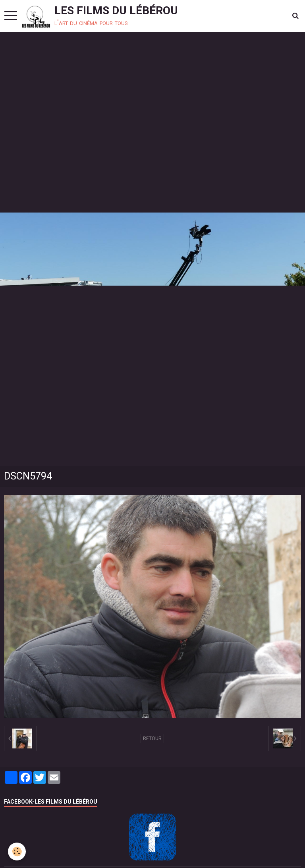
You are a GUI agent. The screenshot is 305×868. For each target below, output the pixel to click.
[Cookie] (17, 852)
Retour (152, 738)
